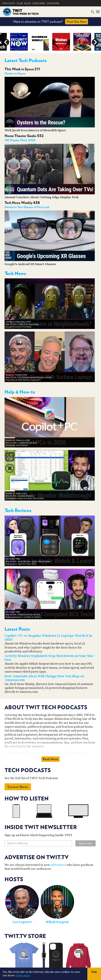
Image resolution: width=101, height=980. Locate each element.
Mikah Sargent (57, 922)
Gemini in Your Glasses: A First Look (27, 207)
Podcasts (9, 3)
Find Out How (77, 22)
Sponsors (53, 3)
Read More (50, 759)
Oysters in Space (15, 73)
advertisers (58, 865)
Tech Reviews (18, 510)
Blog (28, 3)
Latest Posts (17, 629)
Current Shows (18, 787)
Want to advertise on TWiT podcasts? (51, 22)
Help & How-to (20, 392)
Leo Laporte (22, 922)
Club (20, 3)
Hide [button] (94, 972)
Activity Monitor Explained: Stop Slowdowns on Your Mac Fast (49, 658)
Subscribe (39, 3)
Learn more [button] (23, 975)
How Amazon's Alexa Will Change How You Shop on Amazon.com (44, 678)
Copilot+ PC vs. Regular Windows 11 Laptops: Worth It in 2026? (48, 638)
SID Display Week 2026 (20, 140)
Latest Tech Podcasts (26, 60)
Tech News (15, 273)
